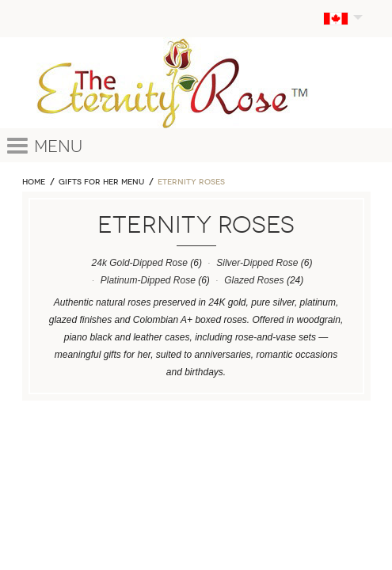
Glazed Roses (254, 280)
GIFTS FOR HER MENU (101, 182)
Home (34, 182)
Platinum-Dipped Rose (148, 280)
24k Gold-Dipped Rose (140, 263)
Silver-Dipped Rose (257, 263)
